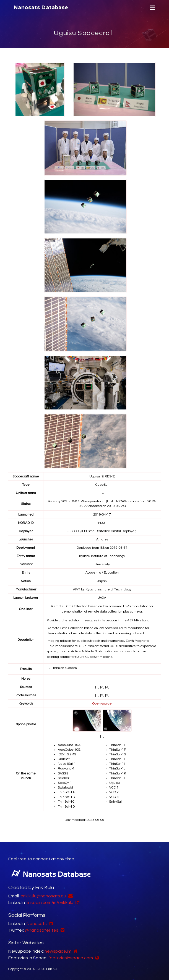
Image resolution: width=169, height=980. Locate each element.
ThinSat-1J (117, 769)
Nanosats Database (41, 7)
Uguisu (115, 783)
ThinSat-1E (118, 745)
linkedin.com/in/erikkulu (50, 903)
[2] (102, 687)
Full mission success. (62, 668)
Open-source (102, 704)
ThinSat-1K (118, 773)
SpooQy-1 (65, 783)
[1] (97, 687)
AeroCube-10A (69, 745)
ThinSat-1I (117, 764)
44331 (102, 523)
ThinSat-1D (66, 807)
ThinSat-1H (118, 759)
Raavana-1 (66, 769)
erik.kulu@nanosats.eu (43, 896)
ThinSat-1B (66, 797)
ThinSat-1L (117, 778)
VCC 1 (114, 788)
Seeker (63, 778)
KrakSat (64, 759)
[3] (107, 687)
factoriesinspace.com (71, 958)
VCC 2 (114, 792)
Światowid (65, 788)
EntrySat (116, 802)
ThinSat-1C (66, 802)
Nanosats (37, 924)
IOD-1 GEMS (67, 754)
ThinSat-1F (118, 750)
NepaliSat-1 (67, 764)
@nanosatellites (42, 930)
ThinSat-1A (66, 792)
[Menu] (152, 8)
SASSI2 (63, 773)
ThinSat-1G (118, 754)
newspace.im (58, 951)
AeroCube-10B (69, 750)
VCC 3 (114, 797)
